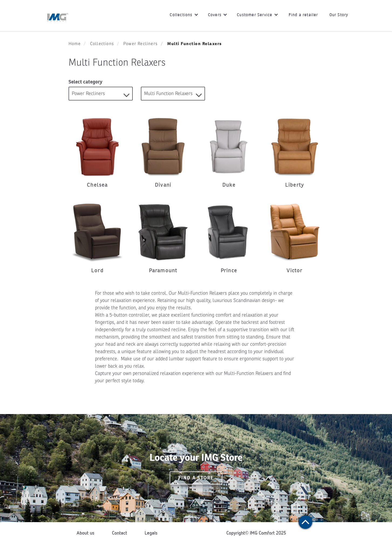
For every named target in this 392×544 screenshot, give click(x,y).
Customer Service (257, 15)
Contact (120, 533)
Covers (217, 15)
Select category (85, 82)
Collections (184, 15)
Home (75, 44)
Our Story (339, 15)
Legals (151, 533)
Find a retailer (303, 15)
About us (86, 533)
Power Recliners (140, 44)
